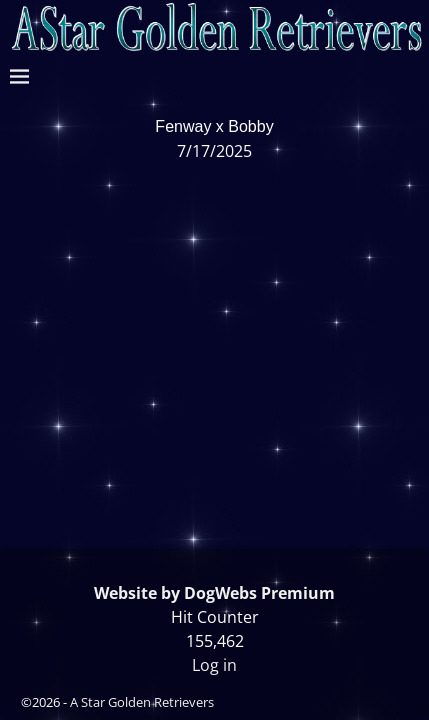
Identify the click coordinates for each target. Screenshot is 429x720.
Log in (214, 665)
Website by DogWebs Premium (214, 593)
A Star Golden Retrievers (142, 702)
